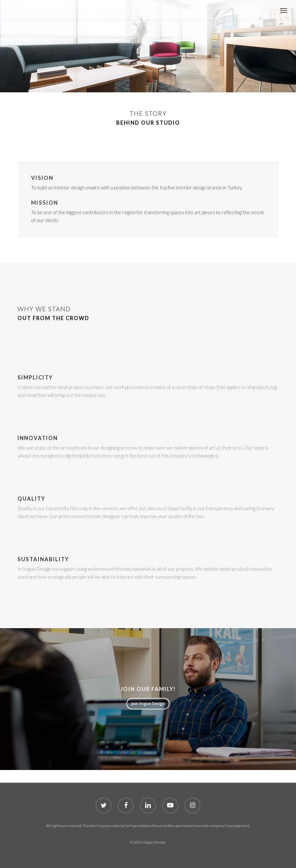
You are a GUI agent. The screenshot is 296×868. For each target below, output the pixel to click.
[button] (284, 10)
